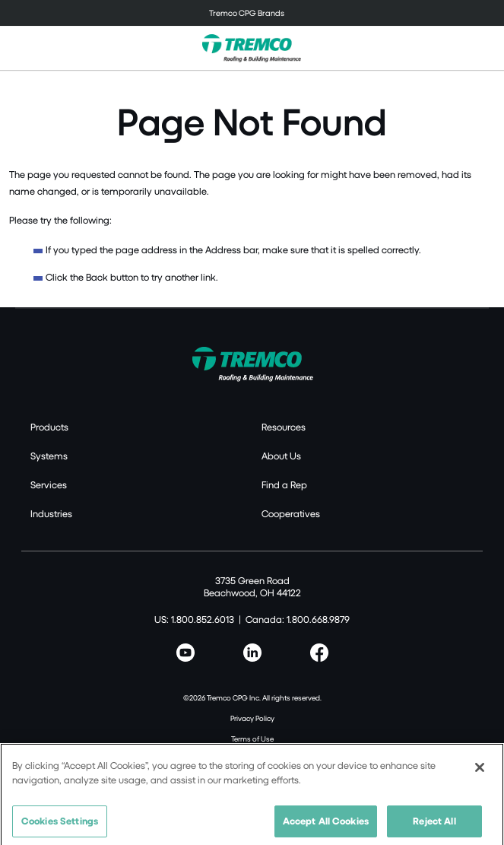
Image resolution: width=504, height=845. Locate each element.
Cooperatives (291, 513)
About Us (281, 456)
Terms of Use (252, 739)
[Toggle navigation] (252, 13)
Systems (49, 456)
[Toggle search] (484, 48)
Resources (284, 427)
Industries (51, 513)
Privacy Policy (252, 718)
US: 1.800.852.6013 (194, 619)
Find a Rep (284, 484)
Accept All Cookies (326, 826)
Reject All (434, 826)
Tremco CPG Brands (247, 13)
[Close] (480, 773)
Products (49, 427)
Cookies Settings (60, 826)
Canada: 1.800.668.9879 (298, 619)
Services (49, 484)
